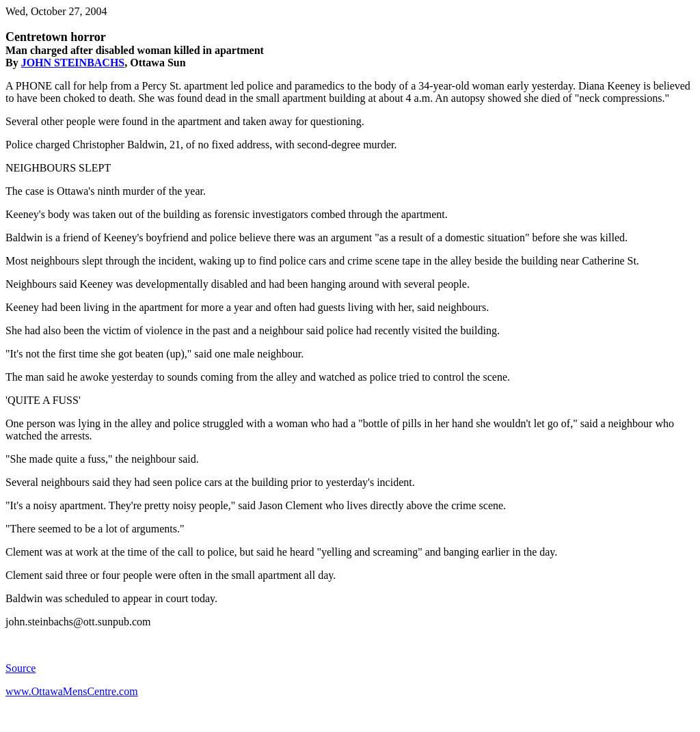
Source (21, 668)
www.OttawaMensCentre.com (72, 691)
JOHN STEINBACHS (73, 63)
